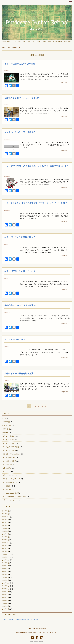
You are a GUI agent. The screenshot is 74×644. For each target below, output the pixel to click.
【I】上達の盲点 (7, 465)
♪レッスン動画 (7, 425)
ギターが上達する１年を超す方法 (20, 64)
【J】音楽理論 (7, 468)
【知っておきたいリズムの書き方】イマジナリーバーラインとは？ (36, 203)
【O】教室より (7, 486)
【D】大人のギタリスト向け (11, 447)
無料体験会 (33, 633)
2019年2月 (5, 577)
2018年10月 (6, 589)
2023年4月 (5, 531)
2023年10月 (6, 517)
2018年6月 (5, 600)
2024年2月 (5, 511)
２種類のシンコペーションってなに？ (22, 98)
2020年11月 (6, 557)
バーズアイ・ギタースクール (37, 642)
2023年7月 (5, 522)
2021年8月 (5, 548)
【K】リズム (6, 472)
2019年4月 (5, 574)
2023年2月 (5, 537)
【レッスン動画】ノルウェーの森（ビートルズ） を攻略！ (21, 619)
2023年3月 (5, 534)
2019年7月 (5, 569)
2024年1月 (5, 514)
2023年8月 (5, 520)
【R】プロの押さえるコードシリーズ (14, 497)
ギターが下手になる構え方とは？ (20, 271)
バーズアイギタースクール (37, 628)
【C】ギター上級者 (8, 443)
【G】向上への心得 (8, 458)
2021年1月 (5, 551)
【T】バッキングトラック (10, 500)
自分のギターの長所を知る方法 (19, 373)
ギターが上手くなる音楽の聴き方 (20, 237)
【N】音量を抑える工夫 (10, 482)
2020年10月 (6, 560)
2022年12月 (6, 543)
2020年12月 (6, 554)
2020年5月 (5, 563)
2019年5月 (5, 571)
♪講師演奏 (5, 433)
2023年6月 (5, 525)
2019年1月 (5, 580)
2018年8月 (5, 595)
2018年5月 (5, 603)
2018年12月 (6, 583)
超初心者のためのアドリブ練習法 (20, 305)
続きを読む (65, 82)
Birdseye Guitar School (22, 633)
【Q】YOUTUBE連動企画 (10, 493)
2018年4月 (5, 606)
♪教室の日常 (6, 429)
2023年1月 (5, 540)
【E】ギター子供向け (9, 450)
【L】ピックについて (9, 475)
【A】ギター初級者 (8, 436)
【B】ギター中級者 (8, 440)
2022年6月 (5, 546)
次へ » (44, 406)
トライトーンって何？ (15, 339)
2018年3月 (5, 609)
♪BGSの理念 (6, 422)
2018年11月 (6, 586)
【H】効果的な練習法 (9, 461)
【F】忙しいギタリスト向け (11, 454)
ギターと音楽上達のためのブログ (47, 633)
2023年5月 (5, 528)
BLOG (4, 418)
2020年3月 (5, 566)
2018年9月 (5, 592)
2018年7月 (5, 597)
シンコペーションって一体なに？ (20, 132)
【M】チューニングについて (11, 479)
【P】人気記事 (7, 489)
